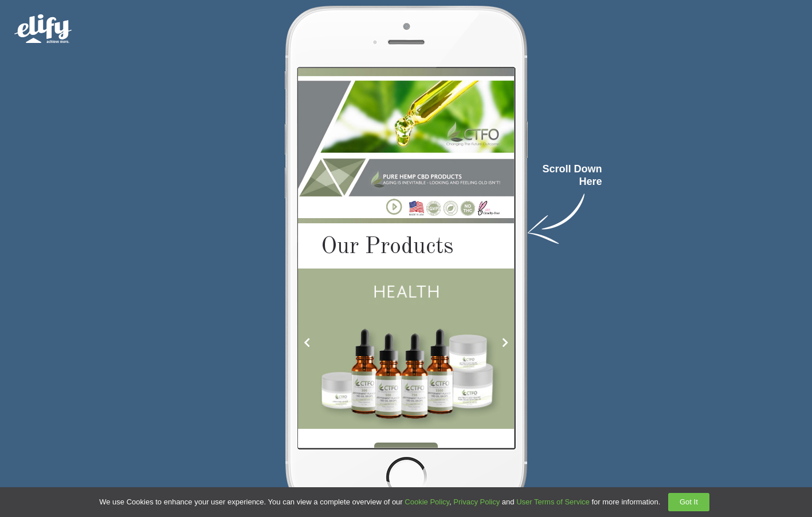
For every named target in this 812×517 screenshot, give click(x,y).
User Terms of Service (553, 502)
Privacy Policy (476, 502)
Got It (689, 502)
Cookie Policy (427, 502)
